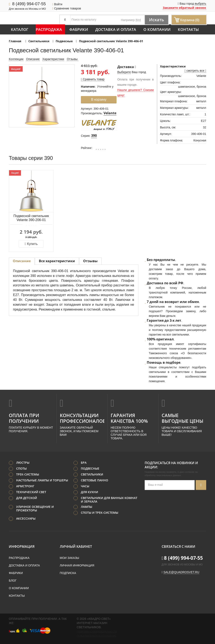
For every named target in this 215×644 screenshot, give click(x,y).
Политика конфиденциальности (97, 632)
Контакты (188, 29)
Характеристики (53, 59)
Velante (110, 113)
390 (94, 136)
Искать (157, 20)
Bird (138, 20)
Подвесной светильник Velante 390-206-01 (31, 218)
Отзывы (73, 59)
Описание (33, 59)
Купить (31, 244)
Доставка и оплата (116, 29)
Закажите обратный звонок (184, 8)
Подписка (68, 573)
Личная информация (77, 565)
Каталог (20, 29)
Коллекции (16, 59)
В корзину (99, 99)
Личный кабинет (76, 547)
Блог (13, 581)
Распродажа (49, 29)
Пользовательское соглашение (96, 636)
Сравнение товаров (67, 8)
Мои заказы (69, 558)
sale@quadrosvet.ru (182, 572)
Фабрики (79, 29)
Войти (57, 4)
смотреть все (195, 71)
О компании (157, 29)
